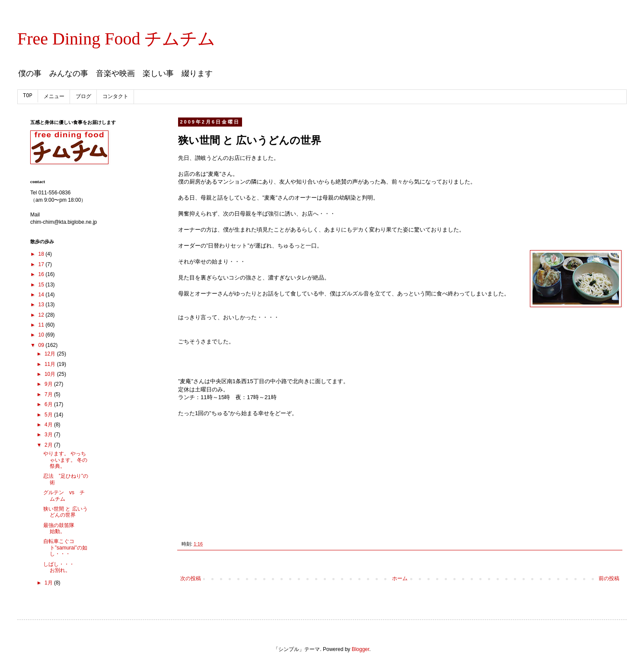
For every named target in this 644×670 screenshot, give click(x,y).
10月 (51, 374)
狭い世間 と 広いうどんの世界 (65, 512)
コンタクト (115, 97)
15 (42, 285)
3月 (49, 435)
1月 (49, 583)
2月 (49, 445)
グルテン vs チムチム (64, 495)
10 (42, 335)
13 (42, 305)
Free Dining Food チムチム (116, 39)
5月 (49, 415)
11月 (51, 364)
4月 (49, 425)
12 (42, 315)
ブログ (83, 97)
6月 (49, 404)
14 (42, 295)
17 (42, 264)
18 (42, 254)
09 (42, 345)
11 (42, 325)
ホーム (400, 578)
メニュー (54, 97)
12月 (51, 354)
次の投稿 (191, 578)
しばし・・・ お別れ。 (64, 567)
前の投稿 (609, 578)
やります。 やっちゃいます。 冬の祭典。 (65, 460)
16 (42, 274)
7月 (49, 394)
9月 (49, 384)
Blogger (361, 649)
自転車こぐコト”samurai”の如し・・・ (65, 548)
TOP (28, 96)
